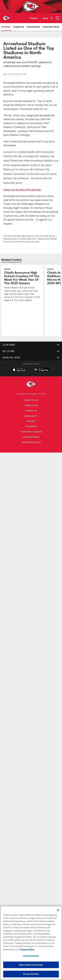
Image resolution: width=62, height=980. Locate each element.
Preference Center (31, 442)
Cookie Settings (31, 437)
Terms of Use (31, 405)
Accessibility (31, 416)
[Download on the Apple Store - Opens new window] (19, 370)
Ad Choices (31, 426)
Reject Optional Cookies (31, 965)
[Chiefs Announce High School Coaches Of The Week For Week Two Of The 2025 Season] (22, 285)
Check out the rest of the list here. (22, 190)
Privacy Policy (31, 400)
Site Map (31, 421)
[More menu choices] (58, 18)
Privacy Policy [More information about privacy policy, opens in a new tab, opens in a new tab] (27, 949)
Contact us (31, 411)
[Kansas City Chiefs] (31, 384)
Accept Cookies (31, 974)
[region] (31, 943)
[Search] (52, 18)
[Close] (58, 910)
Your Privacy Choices (31, 432)
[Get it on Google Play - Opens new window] (41, 371)
